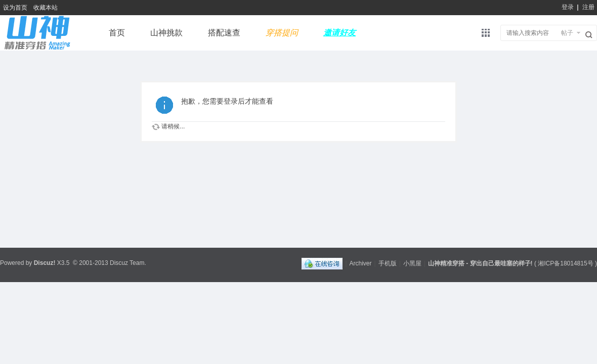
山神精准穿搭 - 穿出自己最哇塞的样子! (480, 263)
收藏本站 (46, 8)
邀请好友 (339, 33)
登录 (568, 7)
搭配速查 (224, 33)
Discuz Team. (128, 263)
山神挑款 (166, 33)
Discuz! (45, 263)
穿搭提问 (282, 33)
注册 (588, 7)
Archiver (361, 263)
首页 (117, 33)
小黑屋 (412, 263)
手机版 (388, 263)
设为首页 (15, 8)
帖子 (567, 33)
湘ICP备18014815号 (565, 263)
